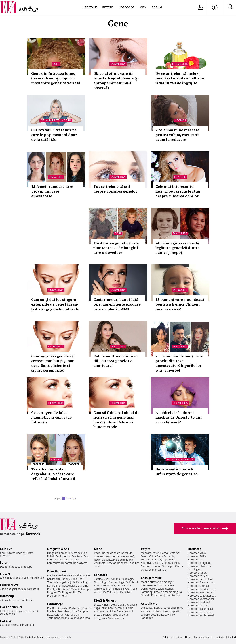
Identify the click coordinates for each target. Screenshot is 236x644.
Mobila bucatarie (151, 582)
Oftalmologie (116, 589)
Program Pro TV (72, 592)
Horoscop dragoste (199, 563)
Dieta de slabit (125, 611)
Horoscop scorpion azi (201, 592)
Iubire (67, 556)
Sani (60, 611)
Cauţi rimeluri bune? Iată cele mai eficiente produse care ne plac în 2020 (117, 304)
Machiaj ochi (72, 615)
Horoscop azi (196, 559)
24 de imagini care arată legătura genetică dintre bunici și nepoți (177, 248)
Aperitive (146, 563)
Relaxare (132, 605)
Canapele (168, 585)
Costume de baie (115, 556)
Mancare (146, 553)
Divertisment (57, 571)
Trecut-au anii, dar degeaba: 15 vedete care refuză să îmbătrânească (53, 474)
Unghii (64, 608)
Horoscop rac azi (198, 576)
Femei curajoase (161, 595)
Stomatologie (117, 582)
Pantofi (130, 556)
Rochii (56, 608)
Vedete (56, 459)
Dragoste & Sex (58, 549)
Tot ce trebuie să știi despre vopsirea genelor (115, 189)
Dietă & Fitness (105, 600)
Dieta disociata (103, 615)
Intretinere (107, 608)
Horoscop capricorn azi (201, 589)
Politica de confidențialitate (177, 637)
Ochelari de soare (117, 563)
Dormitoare (148, 589)
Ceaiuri (108, 579)
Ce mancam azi (158, 570)
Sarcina (98, 579)
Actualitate (149, 604)
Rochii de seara (111, 553)
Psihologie (127, 579)
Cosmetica (118, 64)
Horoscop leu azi (198, 605)
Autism (176, 595)
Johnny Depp (69, 579)
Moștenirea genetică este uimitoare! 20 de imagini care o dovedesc (116, 248)
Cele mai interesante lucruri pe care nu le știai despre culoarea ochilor (178, 191)
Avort (128, 589)
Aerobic (119, 608)
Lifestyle (90, 7)
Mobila (158, 585)
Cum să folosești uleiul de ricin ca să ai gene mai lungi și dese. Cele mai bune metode (116, 420)
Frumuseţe (180, 64)
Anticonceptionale (105, 585)
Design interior (164, 589)
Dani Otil (52, 586)
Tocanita (146, 559)
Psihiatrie (126, 592)
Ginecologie (101, 582)
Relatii (51, 556)
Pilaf (177, 563)
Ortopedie (113, 592)
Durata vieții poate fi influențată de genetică (176, 471)
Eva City (6, 621)
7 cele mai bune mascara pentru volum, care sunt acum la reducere (177, 135)
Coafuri (87, 608)
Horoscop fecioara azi (201, 582)
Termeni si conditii (203, 637)
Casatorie (77, 556)
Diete (97, 605)
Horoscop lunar (197, 573)
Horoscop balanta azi (200, 609)
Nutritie (111, 611)
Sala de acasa (116, 618)
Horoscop (127, 7)
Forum (157, 7)
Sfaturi (5, 574)
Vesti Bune (157, 615)
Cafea (152, 556)
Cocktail (157, 559)
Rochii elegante (103, 560)
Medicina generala (180, 459)
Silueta (117, 615)
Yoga (97, 608)
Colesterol (132, 582)
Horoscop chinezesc (200, 566)
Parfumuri (75, 608)
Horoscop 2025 (197, 556)
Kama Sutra (54, 559)
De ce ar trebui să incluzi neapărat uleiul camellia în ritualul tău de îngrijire (180, 78)
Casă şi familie (151, 578)
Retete (108, 7)
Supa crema (169, 559)
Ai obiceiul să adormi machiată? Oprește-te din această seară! (179, 417)
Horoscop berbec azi (200, 612)
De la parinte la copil (56, 120)
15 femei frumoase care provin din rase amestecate (52, 191)
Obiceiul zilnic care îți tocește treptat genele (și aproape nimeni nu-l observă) (116, 80)
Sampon (83, 611)
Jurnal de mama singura (168, 592)
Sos (178, 553)
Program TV (54, 592)
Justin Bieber (62, 589)
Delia (79, 586)
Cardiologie (101, 589)
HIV (104, 592)
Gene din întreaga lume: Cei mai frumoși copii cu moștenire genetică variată (56, 78)
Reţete (146, 549)
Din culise (56, 177)
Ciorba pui (168, 566)
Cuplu (59, 556)
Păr (49, 608)
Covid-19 (170, 615)
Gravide (145, 595)
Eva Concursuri (11, 607)
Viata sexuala (79, 553)
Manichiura (70, 611)
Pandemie (147, 618)
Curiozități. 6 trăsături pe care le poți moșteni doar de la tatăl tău (54, 135)
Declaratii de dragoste (74, 563)
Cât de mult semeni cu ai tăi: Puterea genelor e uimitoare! (116, 361)
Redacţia (220, 637)
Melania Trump (80, 589)
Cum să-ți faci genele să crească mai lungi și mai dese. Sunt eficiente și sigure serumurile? (53, 363)
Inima (117, 579)
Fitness (106, 605)
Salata (144, 556)
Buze (50, 615)
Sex (86, 556)
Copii (56, 64)
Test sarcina (124, 585)
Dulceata (169, 556)
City (143, 7)
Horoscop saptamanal (201, 615)
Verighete (100, 563)
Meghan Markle (56, 575)
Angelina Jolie (67, 582)
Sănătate (101, 575)
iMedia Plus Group (34, 637)
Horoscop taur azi (198, 586)
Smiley (63, 586)
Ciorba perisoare (151, 566)
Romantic (65, 553)
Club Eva (6, 549)
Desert (156, 563)
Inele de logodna (123, 560)
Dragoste (53, 553)
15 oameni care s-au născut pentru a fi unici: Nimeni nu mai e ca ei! (180, 304)
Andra (71, 586)
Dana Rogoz (83, 582)
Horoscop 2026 (197, 553)
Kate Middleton (76, 575)
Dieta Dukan (118, 605)
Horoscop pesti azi (199, 602)
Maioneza (167, 563)
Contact (232, 637)
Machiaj (180, 120)
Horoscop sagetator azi (201, 596)
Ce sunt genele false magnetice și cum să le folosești (51, 417)
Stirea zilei (170, 608)
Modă (98, 549)
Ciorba (164, 553)
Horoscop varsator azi (201, 599)
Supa (160, 556)
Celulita (59, 615)
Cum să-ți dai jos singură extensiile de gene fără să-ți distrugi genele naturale (55, 304)
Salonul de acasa (80, 618)
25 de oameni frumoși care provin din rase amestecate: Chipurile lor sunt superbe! (179, 363)
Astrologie (194, 569)
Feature (180, 177)
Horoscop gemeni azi (200, 579)
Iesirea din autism (157, 611)
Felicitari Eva (9, 585)
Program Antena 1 (58, 596)
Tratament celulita (58, 618)
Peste (172, 553)
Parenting (147, 592)
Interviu (158, 608)
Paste (156, 553)
